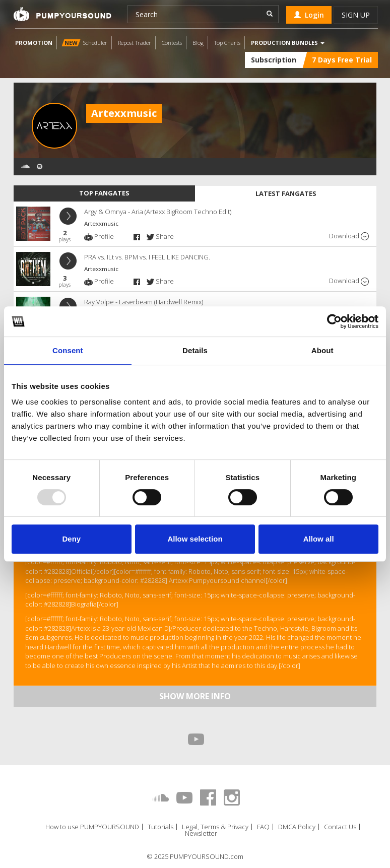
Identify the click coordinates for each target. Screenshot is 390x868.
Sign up (356, 15)
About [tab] (322, 350)
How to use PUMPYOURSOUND (92, 827)
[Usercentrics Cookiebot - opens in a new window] (334, 321)
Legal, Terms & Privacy (215, 827)
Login (309, 15)
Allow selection (195, 539)
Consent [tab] (68, 350)
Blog (198, 43)
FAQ (263, 827)
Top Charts (227, 43)
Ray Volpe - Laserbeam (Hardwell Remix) (144, 302)
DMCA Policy (297, 827)
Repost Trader (135, 43)
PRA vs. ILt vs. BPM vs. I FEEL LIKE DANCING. (147, 257)
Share (160, 236)
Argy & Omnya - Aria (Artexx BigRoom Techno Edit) (158, 212)
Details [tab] (195, 350)
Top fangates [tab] (104, 193)
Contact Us (340, 827)
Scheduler (84, 43)
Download (349, 236)
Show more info (195, 696)
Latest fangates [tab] (286, 193)
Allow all (319, 539)
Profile (99, 236)
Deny (71, 539)
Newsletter (201, 833)
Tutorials (160, 827)
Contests (172, 43)
